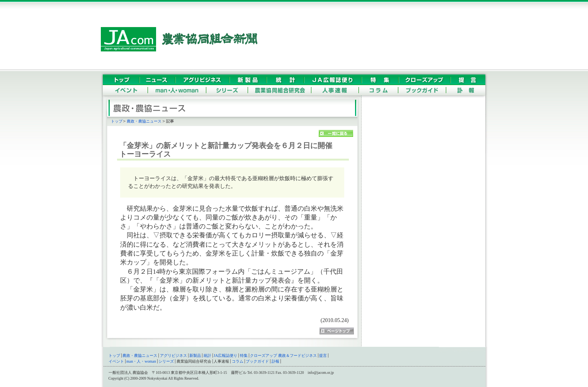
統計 (207, 355)
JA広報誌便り (225, 355)
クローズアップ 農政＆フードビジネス (283, 355)
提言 (323, 355)
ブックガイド (257, 361)
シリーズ (166, 361)
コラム (238, 361)
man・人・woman (141, 361)
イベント (116, 361)
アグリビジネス (173, 355)
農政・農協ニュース (144, 121)
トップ (117, 121)
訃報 (275, 361)
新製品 (195, 355)
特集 (244, 355)
